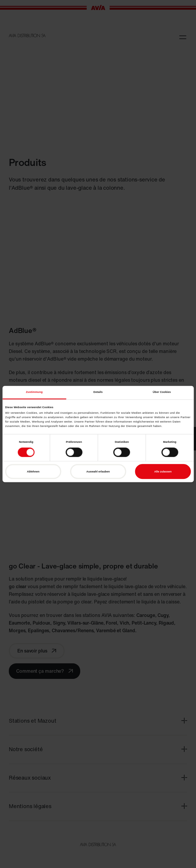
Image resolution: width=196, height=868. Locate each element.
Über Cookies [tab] (162, 392)
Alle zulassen (163, 472)
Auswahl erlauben (98, 472)
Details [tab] (98, 392)
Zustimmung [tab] (34, 392)
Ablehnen (33, 472)
